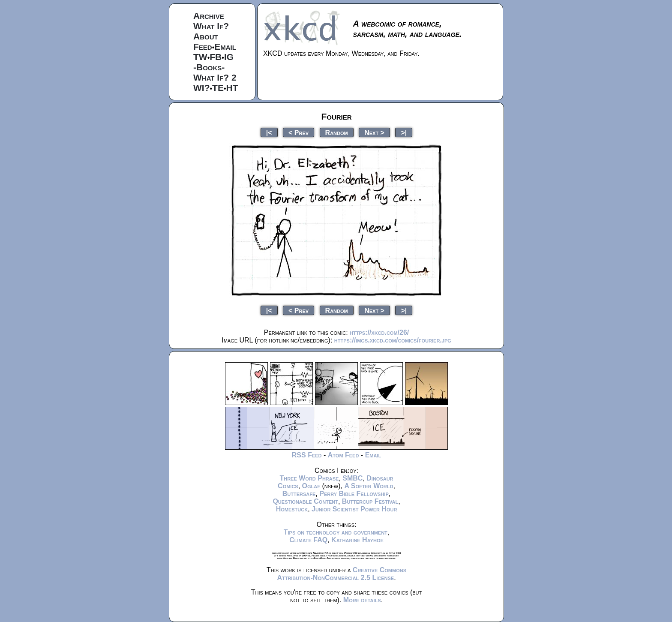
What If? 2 (215, 77)
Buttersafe (299, 494)
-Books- (209, 67)
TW (200, 57)
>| (404, 132)
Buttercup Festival (370, 501)
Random (337, 132)
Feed (203, 47)
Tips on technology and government (336, 532)
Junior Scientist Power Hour (354, 509)
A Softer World (369, 486)
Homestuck (292, 509)
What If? (211, 26)
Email (225, 47)
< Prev (298, 132)
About (206, 36)
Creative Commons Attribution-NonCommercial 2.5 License (342, 574)
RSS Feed (307, 455)
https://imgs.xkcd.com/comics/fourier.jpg (393, 340)
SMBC (352, 478)
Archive (209, 16)
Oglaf (311, 486)
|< (269, 132)
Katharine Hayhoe (357, 540)
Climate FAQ (308, 540)
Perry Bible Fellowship (354, 494)
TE (218, 88)
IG (229, 57)
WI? (201, 88)
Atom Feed (343, 455)
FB (216, 57)
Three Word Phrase (309, 478)
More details (362, 600)
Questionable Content (305, 501)
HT (232, 88)
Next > (374, 132)
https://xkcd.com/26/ (379, 332)
